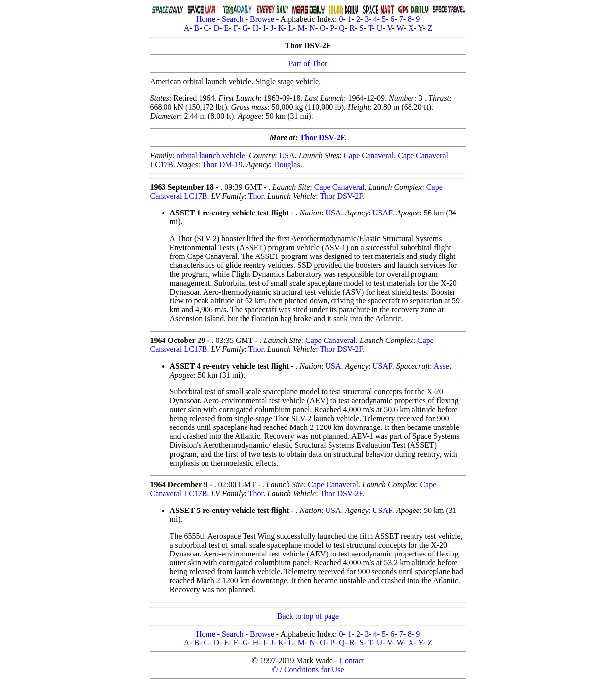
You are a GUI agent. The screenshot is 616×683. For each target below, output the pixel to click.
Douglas (287, 164)
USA (287, 155)
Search (233, 19)
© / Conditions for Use (308, 669)
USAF (382, 213)
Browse (262, 19)
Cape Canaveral (369, 155)
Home (206, 19)
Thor (256, 196)
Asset (443, 366)
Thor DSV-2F (322, 138)
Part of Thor (308, 64)
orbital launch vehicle (211, 155)
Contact (352, 661)
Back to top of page (308, 616)
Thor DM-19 (222, 164)
